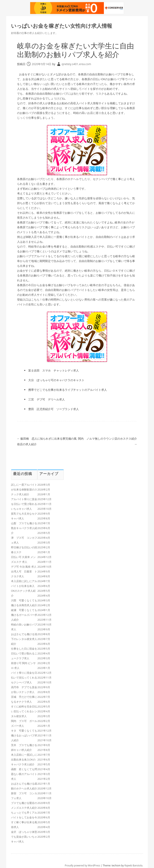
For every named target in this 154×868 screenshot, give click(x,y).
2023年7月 (44, 639)
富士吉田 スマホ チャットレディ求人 (54, 370)
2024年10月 (44, 567)
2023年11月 (44, 620)
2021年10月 (44, 740)
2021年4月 (44, 769)
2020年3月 (44, 832)
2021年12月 (44, 731)
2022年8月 (44, 692)
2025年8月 (44, 518)
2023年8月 (44, 634)
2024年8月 (44, 576)
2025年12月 (44, 499)
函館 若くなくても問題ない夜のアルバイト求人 (24, 774)
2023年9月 (44, 629)
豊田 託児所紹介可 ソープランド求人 (54, 409)
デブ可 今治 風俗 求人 (24, 567)
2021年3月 (44, 774)
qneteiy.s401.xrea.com (76, 64)
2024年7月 (44, 581)
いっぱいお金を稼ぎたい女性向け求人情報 (62, 26)
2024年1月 (44, 610)
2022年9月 (44, 687)
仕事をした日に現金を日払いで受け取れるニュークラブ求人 (24, 653)
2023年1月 (44, 668)
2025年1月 (44, 552)
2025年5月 (44, 533)
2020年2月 (44, 837)
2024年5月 (44, 591)
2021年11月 (44, 735)
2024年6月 (44, 586)
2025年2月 (44, 547)
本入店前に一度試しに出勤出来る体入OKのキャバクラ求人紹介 (24, 759)
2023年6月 (44, 644)
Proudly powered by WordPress (82, 865)
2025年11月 (44, 504)
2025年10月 (44, 509)
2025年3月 (44, 542)
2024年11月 (44, 562)
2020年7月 (44, 813)
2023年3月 (44, 658)
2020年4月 (44, 827)
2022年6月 (44, 702)
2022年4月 (44, 711)
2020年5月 (44, 822)
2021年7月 (44, 755)
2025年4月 (44, 538)
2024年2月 (44, 605)
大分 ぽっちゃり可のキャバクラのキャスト (56, 380)
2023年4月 (44, 653)
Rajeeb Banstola (133, 865)
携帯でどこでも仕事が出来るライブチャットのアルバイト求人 (68, 390)
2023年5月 (44, 649)
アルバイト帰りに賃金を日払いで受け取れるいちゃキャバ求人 (24, 504)
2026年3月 (44, 485)
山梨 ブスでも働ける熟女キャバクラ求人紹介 (24, 528)
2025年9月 (44, 514)
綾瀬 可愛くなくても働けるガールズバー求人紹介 (24, 615)
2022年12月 (44, 673)
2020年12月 (44, 788)
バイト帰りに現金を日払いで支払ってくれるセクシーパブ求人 (24, 678)
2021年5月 (44, 764)
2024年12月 (44, 557)
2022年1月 (44, 726)
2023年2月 (44, 663)
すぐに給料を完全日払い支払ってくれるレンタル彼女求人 (24, 711)
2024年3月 (44, 600)
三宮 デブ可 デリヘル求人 (47, 399)
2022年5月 (44, 706)
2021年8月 (44, 750)
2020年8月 (44, 808)
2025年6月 (44, 528)
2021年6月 (44, 759)
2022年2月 (44, 721)
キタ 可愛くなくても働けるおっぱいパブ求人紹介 (24, 735)
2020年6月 (44, 817)
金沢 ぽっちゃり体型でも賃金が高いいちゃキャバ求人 (24, 837)
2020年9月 (44, 803)
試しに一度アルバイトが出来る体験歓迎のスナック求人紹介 (24, 489)
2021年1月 (44, 784)
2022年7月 (44, 697)
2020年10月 (44, 798)
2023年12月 (44, 615)
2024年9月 (44, 571)
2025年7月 (44, 523)
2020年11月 (44, 793)
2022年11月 (44, 678)
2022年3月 (44, 716)
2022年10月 (44, 682)
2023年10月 (44, 624)
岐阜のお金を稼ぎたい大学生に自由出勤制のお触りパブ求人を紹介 (75, 50)
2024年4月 (44, 596)
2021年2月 (44, 779)
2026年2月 (44, 489)
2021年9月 (44, 745)
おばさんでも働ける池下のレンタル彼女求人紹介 (24, 639)
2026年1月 (44, 494)
